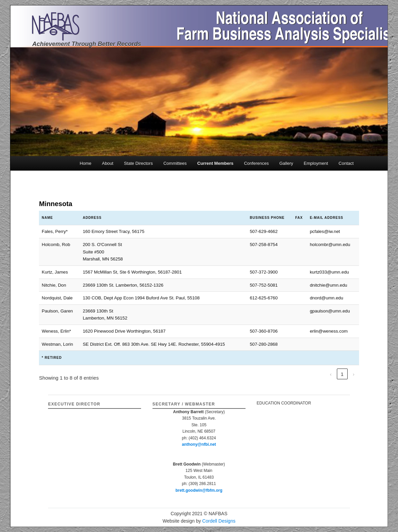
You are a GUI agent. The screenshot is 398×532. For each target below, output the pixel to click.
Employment (316, 163)
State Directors (138, 163)
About (107, 163)
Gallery (286, 163)
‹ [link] (331, 374)
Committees (175, 163)
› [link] (353, 374)
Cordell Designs (219, 521)
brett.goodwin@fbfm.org (199, 490)
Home (85, 163)
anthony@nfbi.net (199, 444)
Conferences (256, 163)
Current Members (215, 163)
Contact (346, 163)
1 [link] (342, 374)
